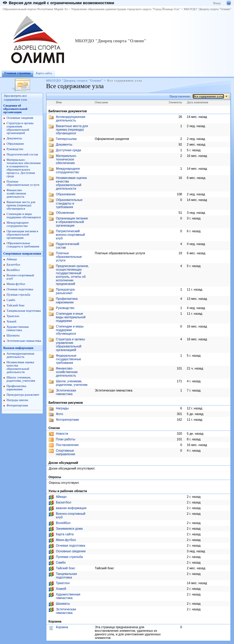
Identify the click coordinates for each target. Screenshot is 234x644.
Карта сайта (44, 73)
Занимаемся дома (69, 528)
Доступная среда (68, 150)
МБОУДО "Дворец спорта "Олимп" (208, 9)
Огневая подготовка (20, 289)
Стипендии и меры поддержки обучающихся (24, 216)
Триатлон (13, 316)
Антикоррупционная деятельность (20, 355)
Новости (62, 434)
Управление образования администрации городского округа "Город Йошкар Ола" (126, 9)
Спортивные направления (22, 254)
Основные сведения (20, 118)
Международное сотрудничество (18, 224)
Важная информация (18, 348)
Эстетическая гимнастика (24, 341)
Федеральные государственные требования (69, 359)
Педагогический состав (22, 154)
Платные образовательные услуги (23, 183)
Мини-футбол (16, 284)
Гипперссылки (66, 139)
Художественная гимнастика (18, 328)
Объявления (65, 213)
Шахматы (13, 335)
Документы (14, 138)
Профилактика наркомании (16, 388)
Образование (15, 144)
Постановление (67, 445)
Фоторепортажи (17, 405)
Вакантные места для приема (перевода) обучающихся (21, 205)
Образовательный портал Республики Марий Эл (35, 9)
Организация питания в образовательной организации (22, 234)
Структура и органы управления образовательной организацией (20, 128)
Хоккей (11, 321)
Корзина (62, 627)
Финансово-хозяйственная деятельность (16, 193)
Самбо (11, 300)
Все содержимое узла (208, 96)
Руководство (15, 149)
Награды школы (17, 400)
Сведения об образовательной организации (15, 109)
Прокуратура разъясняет (23, 395)
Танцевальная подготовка (24, 311)
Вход (216, 3)
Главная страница (18, 73)
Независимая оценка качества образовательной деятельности (20, 367)
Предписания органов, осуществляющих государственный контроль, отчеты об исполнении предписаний (72, 275)
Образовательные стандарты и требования (23, 245)
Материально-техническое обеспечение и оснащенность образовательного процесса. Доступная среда (24, 168)
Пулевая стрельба (18, 295)
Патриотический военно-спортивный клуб (70, 235)
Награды (62, 408)
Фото (59, 414)
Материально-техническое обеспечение (66, 159)
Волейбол (13, 270)
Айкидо (12, 259)
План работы (66, 439)
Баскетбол (13, 265)
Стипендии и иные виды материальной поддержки (71, 317)
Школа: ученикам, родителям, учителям (21, 379)
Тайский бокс (16, 305)
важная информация (71, 508)
